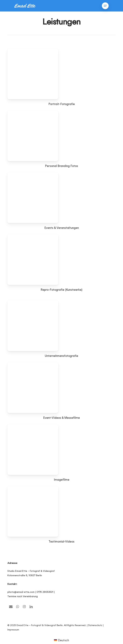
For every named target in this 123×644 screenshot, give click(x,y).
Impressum (13, 630)
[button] (105, 6)
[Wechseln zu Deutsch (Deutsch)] (62, 640)
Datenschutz (95, 625)
